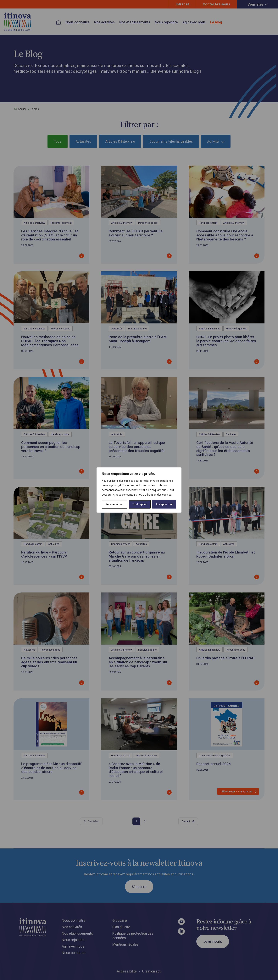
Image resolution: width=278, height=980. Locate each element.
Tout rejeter (140, 504)
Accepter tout (164, 504)
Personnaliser (114, 504)
